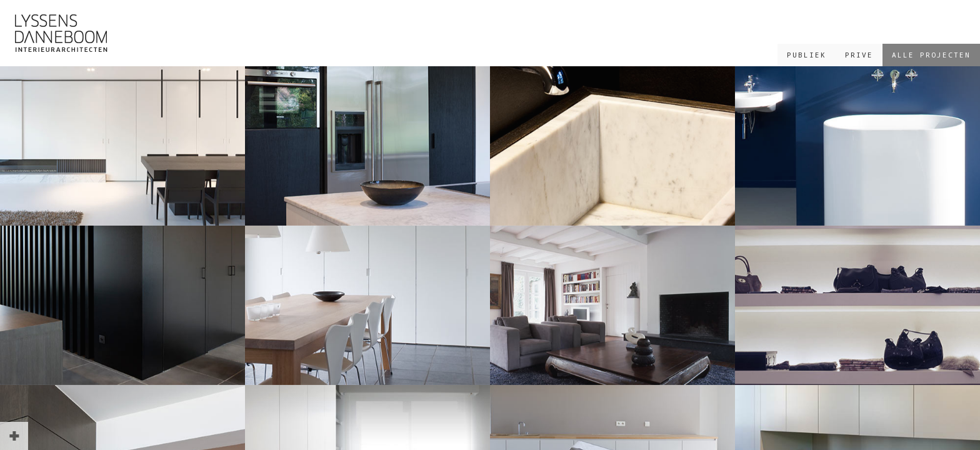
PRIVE (859, 55)
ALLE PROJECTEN (931, 55)
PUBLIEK (807, 55)
